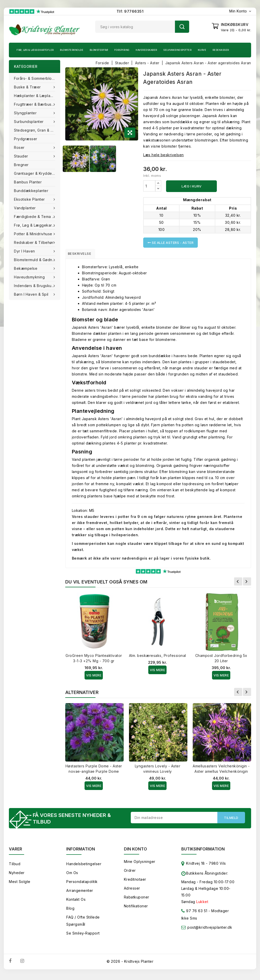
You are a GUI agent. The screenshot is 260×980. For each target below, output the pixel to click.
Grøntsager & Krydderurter (37, 173)
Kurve (202, 50)
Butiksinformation (203, 852)
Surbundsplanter (29, 122)
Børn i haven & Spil (32, 294)
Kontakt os (76, 902)
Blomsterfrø (99, 50)
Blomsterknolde (72, 50)
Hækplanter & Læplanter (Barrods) (37, 96)
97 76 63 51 (194, 915)
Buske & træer (28, 87)
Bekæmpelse (26, 268)
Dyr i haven (25, 251)
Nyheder (17, 876)
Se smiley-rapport (83, 936)
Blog (70, 911)
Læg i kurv (192, 186)
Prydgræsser (26, 139)
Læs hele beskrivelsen (164, 155)
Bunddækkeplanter (31, 191)
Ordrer (130, 873)
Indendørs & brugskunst (36, 286)
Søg (182, 27)
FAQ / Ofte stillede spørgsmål (83, 924)
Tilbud (15, 867)
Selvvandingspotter (177, 50)
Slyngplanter (26, 113)
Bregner (21, 165)
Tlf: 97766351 (130, 11)
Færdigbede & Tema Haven (37, 217)
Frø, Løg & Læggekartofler (35, 50)
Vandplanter (25, 208)
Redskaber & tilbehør (34, 242)
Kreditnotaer (135, 882)
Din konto (135, 852)
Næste (247, 583)
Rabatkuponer (137, 900)
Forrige (238, 583)
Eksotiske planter (30, 199)
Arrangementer (80, 894)
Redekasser (221, 50)
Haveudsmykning (30, 277)
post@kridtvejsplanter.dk (210, 930)
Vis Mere (94, 677)
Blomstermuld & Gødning (36, 260)
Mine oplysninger (140, 865)
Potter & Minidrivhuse (34, 234)
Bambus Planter (28, 182)
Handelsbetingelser (84, 867)
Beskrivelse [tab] (83, 255)
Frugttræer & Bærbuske (36, 104)
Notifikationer (136, 909)
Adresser (132, 891)
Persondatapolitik (82, 885)
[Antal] (149, 186)
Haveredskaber (146, 50)
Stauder (22, 156)
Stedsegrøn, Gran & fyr (35, 130)
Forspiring (122, 50)
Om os (72, 876)
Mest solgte (20, 885)
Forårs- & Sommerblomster (37, 78)
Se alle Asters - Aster (170, 243)
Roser (20, 147)
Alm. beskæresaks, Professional (158, 657)
